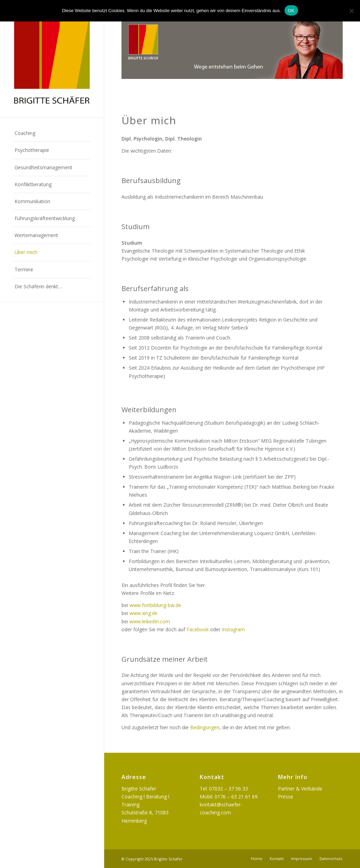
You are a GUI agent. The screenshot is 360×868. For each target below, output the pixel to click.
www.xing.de (143, 613)
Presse (286, 797)
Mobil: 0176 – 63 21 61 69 (229, 797)
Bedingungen (205, 727)
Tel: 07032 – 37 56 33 (224, 789)
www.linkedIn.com (150, 621)
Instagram (233, 629)
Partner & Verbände (300, 789)
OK (291, 11)
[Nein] (351, 11)
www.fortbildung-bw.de (155, 605)
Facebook (198, 629)
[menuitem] (52, 133)
